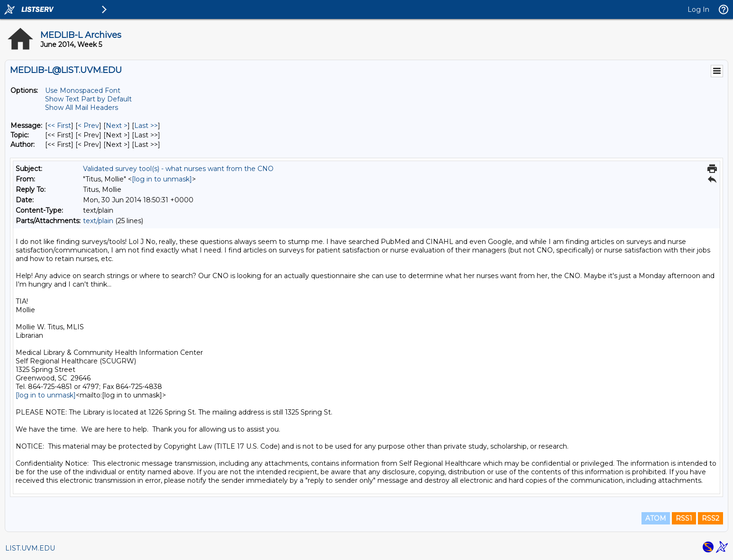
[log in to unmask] (162, 179)
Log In (698, 9)
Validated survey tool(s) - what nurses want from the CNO (178, 169)
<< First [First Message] (59, 126)
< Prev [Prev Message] (88, 126)
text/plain (98, 221)
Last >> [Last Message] (146, 126)
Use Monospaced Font (83, 90)
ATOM (656, 518)
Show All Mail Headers (82, 108)
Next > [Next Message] (117, 126)
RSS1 (684, 518)
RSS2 (710, 518)
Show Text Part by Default (88, 99)
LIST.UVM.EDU (30, 548)
